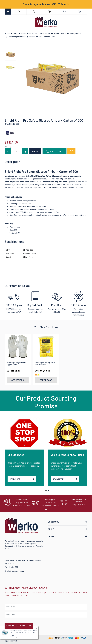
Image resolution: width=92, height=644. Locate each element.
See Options (18, 380)
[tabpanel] (24, 452)
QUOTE (35, 151)
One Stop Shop (16, 455)
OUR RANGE (53, 522)
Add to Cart (55, 152)
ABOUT (51, 529)
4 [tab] (49, 510)
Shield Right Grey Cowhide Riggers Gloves (16, 364)
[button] (71, 151)
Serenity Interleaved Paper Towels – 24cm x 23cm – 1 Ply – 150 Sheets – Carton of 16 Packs (23, 633)
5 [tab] (51, 510)
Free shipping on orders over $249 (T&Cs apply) (46, 4)
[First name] (46, 607)
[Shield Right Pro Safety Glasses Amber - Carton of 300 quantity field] (17, 151)
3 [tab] (49, 491)
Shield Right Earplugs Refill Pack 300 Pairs (45, 364)
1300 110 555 (13, 567)
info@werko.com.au (15, 571)
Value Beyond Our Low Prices (67, 455)
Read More (22, 479)
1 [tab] (44, 491)
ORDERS (52, 536)
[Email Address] (46, 615)
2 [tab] (47, 491)
